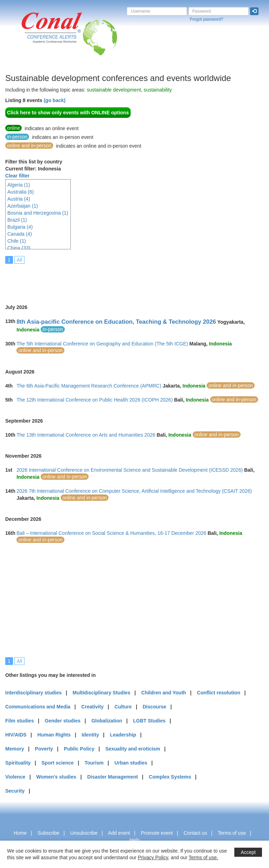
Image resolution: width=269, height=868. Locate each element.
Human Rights (54, 735)
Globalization (107, 721)
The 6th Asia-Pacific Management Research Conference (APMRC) (89, 386)
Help (135, 840)
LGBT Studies (149, 721)
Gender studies (63, 721)
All (20, 260)
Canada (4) (20, 234)
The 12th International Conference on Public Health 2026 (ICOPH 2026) (95, 400)
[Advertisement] (133, 279)
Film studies (20, 721)
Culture (123, 707)
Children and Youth (164, 693)
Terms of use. (204, 857)
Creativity (92, 707)
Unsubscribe (84, 833)
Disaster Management (113, 777)
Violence (15, 777)
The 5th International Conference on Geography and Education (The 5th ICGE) (102, 344)
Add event (119, 833)
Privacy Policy (153, 857)
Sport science (58, 763)
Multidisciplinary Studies (101, 693)
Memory (15, 749)
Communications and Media (38, 707)
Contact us (195, 833)
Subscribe (48, 833)
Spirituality (18, 763)
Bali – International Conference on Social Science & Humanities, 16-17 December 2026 (111, 533)
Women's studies (56, 777)
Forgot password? (206, 19)
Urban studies (131, 763)
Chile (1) (17, 241)
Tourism (94, 763)
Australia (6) (20, 192)
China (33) (19, 248)
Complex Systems (170, 777)
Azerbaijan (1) (23, 206)
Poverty (44, 749)
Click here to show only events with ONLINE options (68, 113)
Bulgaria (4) (20, 227)
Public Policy (79, 749)
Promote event (157, 833)
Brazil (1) (17, 220)
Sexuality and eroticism (133, 749)
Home (20, 833)
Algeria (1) (19, 185)
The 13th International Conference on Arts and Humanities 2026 (86, 435)
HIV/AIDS (16, 735)
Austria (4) (19, 199)
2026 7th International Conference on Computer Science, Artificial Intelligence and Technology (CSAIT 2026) (134, 491)
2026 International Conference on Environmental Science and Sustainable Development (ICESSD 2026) (130, 470)
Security (15, 791)
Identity (90, 735)
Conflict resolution (219, 693)
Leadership (123, 735)
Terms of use (232, 833)
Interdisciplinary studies (33, 693)
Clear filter (17, 176)
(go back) (55, 100)
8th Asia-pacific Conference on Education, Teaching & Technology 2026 (116, 322)
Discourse (154, 707)
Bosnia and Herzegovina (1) (38, 213)
